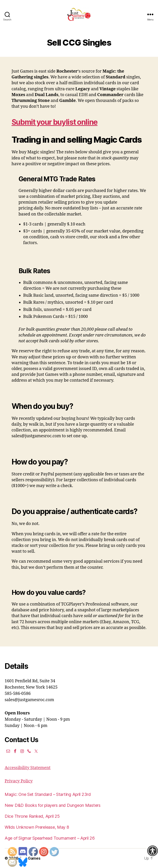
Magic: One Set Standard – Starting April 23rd (48, 794)
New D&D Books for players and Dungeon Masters (53, 805)
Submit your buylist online (55, 122)
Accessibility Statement (28, 768)
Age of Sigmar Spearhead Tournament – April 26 (50, 838)
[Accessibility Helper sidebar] (152, 851)
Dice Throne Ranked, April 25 (32, 816)
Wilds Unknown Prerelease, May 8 (37, 827)
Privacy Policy (19, 781)
